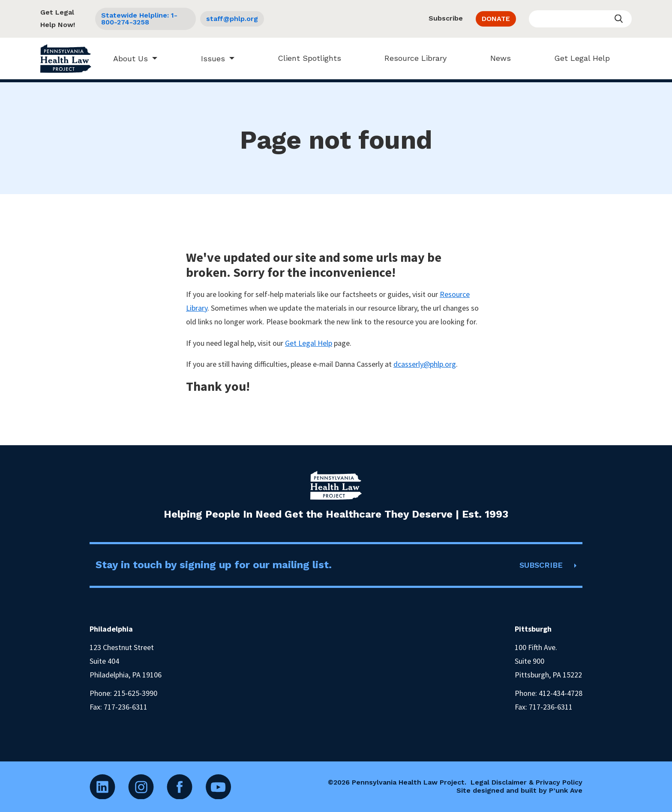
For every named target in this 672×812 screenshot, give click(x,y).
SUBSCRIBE (541, 565)
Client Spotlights (305, 58)
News (496, 58)
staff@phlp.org (232, 19)
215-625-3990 (135, 693)
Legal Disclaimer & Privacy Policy (526, 782)
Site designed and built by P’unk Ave (519, 790)
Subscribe (446, 18)
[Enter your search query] (580, 19)
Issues (209, 58)
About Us (127, 58)
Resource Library (412, 58)
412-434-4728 (561, 693)
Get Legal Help (578, 58)
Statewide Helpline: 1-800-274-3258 (139, 19)
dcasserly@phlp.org (425, 364)
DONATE (496, 19)
